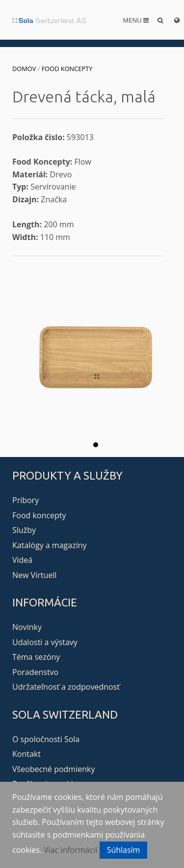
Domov (24, 69)
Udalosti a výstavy (45, 642)
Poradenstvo (35, 672)
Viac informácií (70, 850)
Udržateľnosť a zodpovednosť (66, 687)
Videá (22, 560)
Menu (136, 20)
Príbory (26, 500)
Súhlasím (124, 850)
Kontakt (26, 754)
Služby (24, 530)
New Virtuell (34, 575)
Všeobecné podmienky (53, 769)
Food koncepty (67, 69)
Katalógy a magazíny (50, 545)
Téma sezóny (36, 657)
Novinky (27, 627)
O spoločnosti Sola (46, 739)
